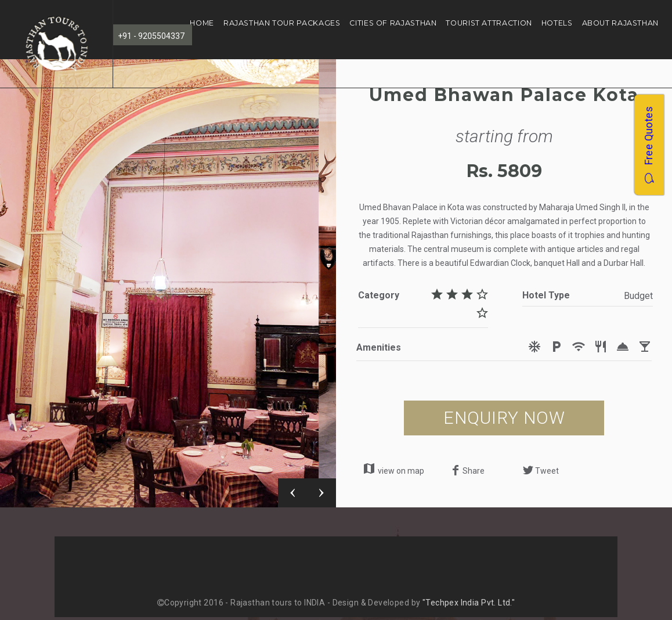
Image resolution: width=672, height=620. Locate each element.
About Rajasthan (620, 23)
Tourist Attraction (489, 23)
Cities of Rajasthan (393, 23)
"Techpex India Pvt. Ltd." (469, 603)
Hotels (557, 23)
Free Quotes (648, 145)
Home (202, 23)
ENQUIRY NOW (504, 418)
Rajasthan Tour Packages (282, 23)
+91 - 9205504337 (151, 36)
